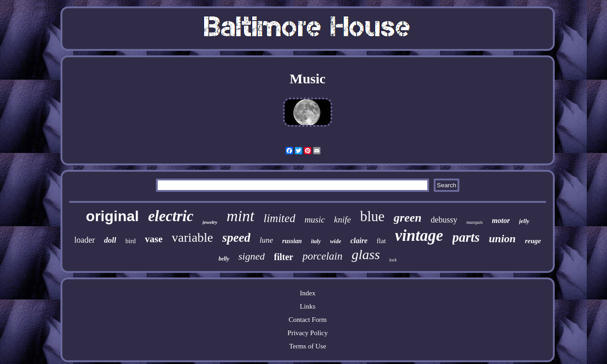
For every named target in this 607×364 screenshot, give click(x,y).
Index (308, 293)
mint (240, 216)
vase (154, 239)
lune (266, 240)
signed (251, 256)
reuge (533, 241)
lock (393, 260)
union (502, 239)
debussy (444, 220)
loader (85, 240)
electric (171, 216)
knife (342, 220)
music (315, 220)
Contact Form (308, 320)
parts (466, 237)
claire (359, 241)
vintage (419, 236)
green (408, 218)
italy (316, 241)
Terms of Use (308, 346)
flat (381, 241)
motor (501, 220)
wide (336, 241)
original (112, 216)
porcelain (323, 256)
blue (372, 216)
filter (283, 257)
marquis (475, 222)
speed (236, 238)
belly (224, 259)
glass (366, 254)
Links (308, 306)
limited (279, 218)
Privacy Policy (308, 333)
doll (110, 240)
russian (292, 241)
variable (193, 237)
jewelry (210, 222)
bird (131, 241)
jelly (524, 221)
